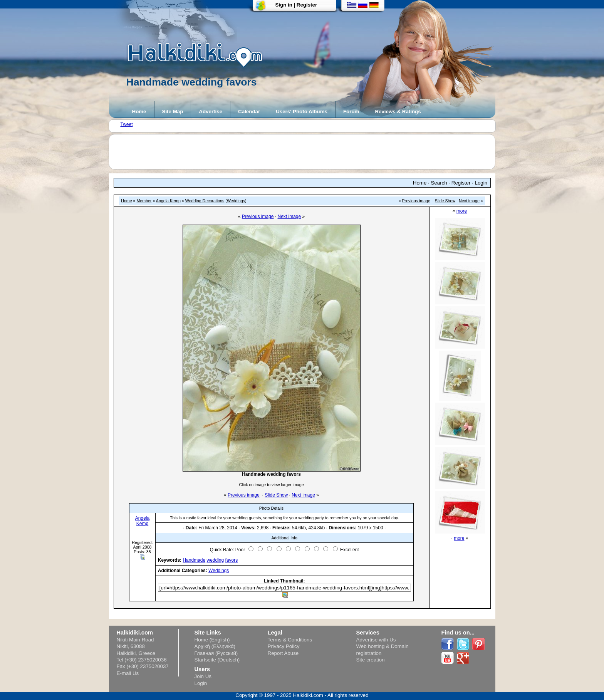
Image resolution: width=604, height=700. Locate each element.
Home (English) (212, 640)
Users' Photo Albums (302, 112)
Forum (351, 112)
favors (232, 560)
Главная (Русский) (216, 653)
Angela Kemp (168, 201)
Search (439, 183)
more (462, 211)
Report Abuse (283, 653)
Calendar (249, 112)
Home (139, 112)
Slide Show (445, 201)
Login (481, 183)
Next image (469, 201)
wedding (216, 560)
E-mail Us (128, 673)
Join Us (203, 676)
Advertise (211, 112)
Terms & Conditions (290, 640)
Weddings (236, 201)
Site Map (173, 112)
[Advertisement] (306, 152)
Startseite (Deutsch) (217, 660)
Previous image (416, 201)
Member (144, 201)
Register (307, 5)
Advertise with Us (376, 640)
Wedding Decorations (205, 201)
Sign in (284, 5)
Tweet (127, 124)
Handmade (194, 560)
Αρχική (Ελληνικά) (215, 646)
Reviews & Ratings (398, 112)
